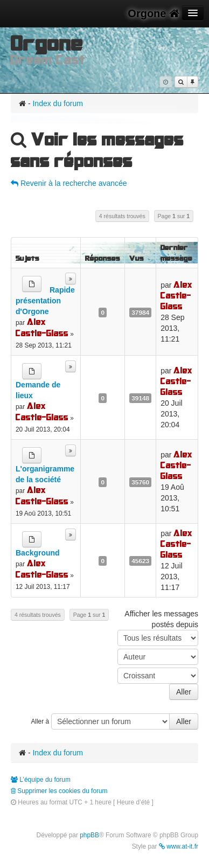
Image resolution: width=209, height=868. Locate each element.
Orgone (154, 13)
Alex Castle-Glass (42, 328)
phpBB (89, 835)
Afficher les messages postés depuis (158, 628)
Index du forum (57, 103)
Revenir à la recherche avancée (69, 183)
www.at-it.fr (179, 846)
